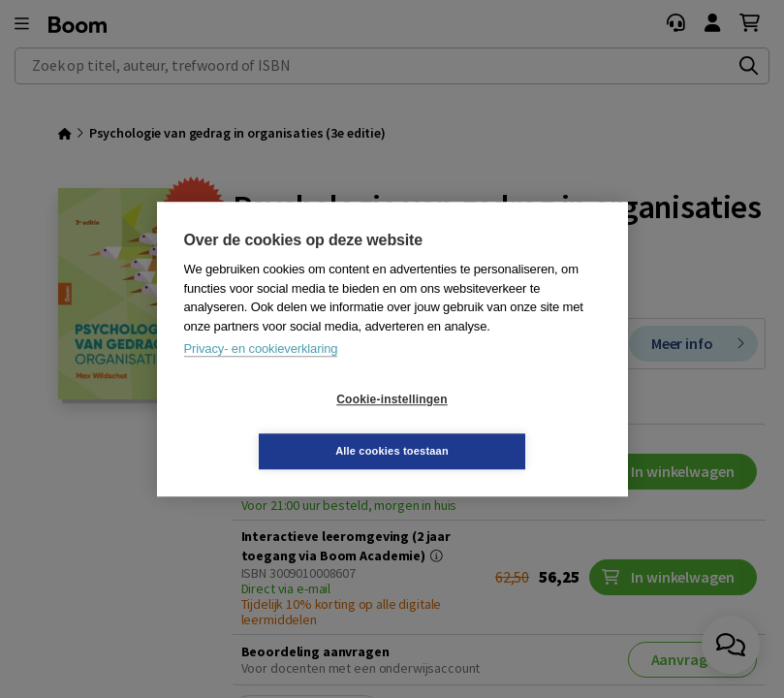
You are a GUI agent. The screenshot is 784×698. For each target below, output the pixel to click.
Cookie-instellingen (276, 426)
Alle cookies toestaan (507, 425)
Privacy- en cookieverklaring (261, 375)
